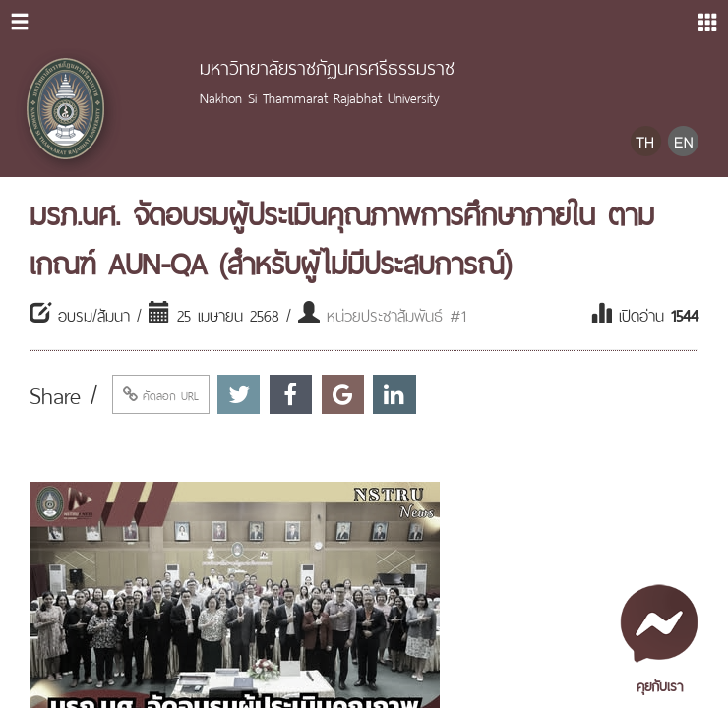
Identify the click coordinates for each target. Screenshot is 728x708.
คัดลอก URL (161, 394)
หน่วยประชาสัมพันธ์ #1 (396, 314)
